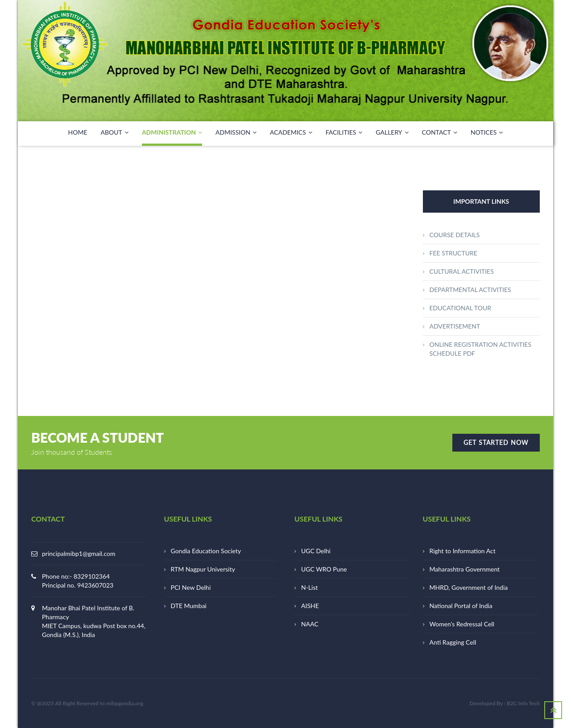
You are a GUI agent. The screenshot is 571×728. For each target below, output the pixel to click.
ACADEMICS (291, 132)
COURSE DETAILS (455, 235)
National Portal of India (461, 606)
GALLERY (392, 132)
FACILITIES (344, 132)
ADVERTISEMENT (455, 326)
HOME (78, 132)
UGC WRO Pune (324, 569)
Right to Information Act (463, 551)
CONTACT (440, 132)
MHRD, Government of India (469, 587)
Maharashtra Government (465, 569)
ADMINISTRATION (172, 132)
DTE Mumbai (189, 606)
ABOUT (115, 132)
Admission (236, 132)
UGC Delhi (316, 551)
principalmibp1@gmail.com (79, 553)
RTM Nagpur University (203, 569)
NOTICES (487, 132)
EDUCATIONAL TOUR (460, 308)
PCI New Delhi (191, 587)
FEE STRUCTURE (453, 253)
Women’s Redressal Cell (462, 624)
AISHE (310, 606)
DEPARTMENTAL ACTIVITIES (470, 290)
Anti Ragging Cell (453, 642)
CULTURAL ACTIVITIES (462, 271)
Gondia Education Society (206, 551)
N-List (310, 587)
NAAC (310, 624)
